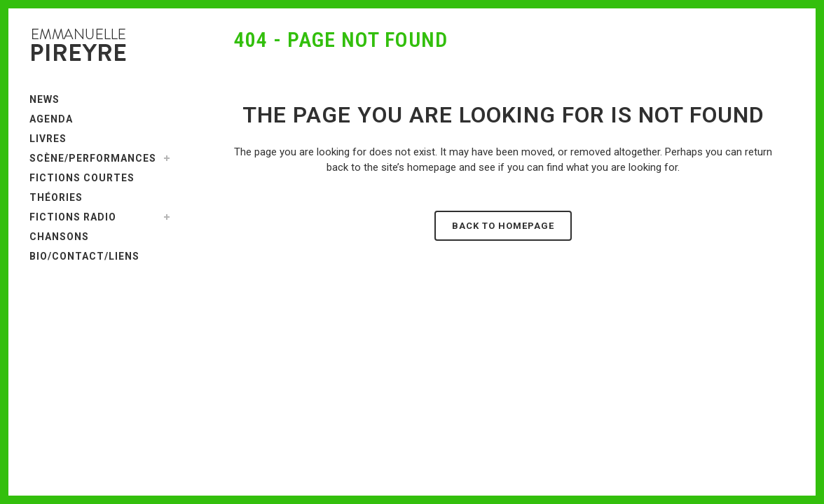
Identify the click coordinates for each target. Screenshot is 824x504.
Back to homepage (503, 226)
